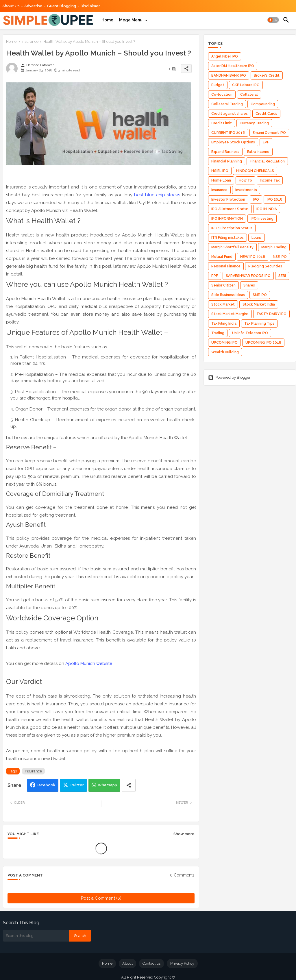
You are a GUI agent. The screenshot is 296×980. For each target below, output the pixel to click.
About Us (11, 6)
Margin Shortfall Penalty (232, 247)
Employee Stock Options (233, 142)
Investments (246, 190)
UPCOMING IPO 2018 (263, 343)
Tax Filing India (224, 323)
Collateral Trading (227, 104)
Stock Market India (259, 304)
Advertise (33, 6)
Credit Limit (222, 123)
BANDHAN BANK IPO (229, 75)
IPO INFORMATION (227, 219)
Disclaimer (90, 6)
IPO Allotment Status (230, 209)
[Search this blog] (36, 936)
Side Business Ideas (228, 295)
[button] (273, 20)
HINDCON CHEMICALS (255, 171)
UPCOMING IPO (224, 343)
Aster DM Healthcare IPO (233, 66)
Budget (218, 85)
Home (107, 20)
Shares (249, 285)
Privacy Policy (182, 963)
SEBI (282, 276)
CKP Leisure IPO (246, 85)
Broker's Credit (267, 75)
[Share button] (129, 785)
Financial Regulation (267, 161)
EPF (266, 142)
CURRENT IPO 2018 (228, 133)
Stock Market (223, 304)
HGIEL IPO (220, 171)
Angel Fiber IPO (225, 56)
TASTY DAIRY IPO (271, 314)
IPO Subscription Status (232, 228)
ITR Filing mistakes (227, 238)
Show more (184, 834)
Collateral (249, 95)
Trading (218, 333)
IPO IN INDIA (267, 209)
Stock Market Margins (230, 314)
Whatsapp (107, 785)
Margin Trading (274, 247)
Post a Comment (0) (101, 898)
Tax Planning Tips (259, 323)
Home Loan (221, 180)
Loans (257, 238)
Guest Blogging (62, 6)
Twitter (77, 785)
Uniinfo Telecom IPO (250, 333)
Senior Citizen (223, 285)
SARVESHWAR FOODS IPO (248, 276)
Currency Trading (254, 123)
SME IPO (260, 295)
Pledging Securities (265, 266)
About (127, 963)
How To (245, 180)
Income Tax (270, 180)
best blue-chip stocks (157, 195)
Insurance (30, 41)
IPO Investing (262, 219)
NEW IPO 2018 (253, 257)
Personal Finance (226, 266)
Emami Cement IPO (269, 133)
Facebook (46, 785)
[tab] (107, 20)
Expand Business (225, 152)
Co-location (222, 95)
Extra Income (258, 152)
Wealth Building (225, 352)
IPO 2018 (275, 199)
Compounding (263, 104)
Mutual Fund (222, 257)
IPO (256, 199)
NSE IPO (280, 257)
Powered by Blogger (229, 378)
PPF (215, 276)
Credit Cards (266, 114)
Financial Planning (227, 161)
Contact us (151, 963)
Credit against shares (230, 114)
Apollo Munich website (89, 663)
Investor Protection (228, 199)
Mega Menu (131, 20)
